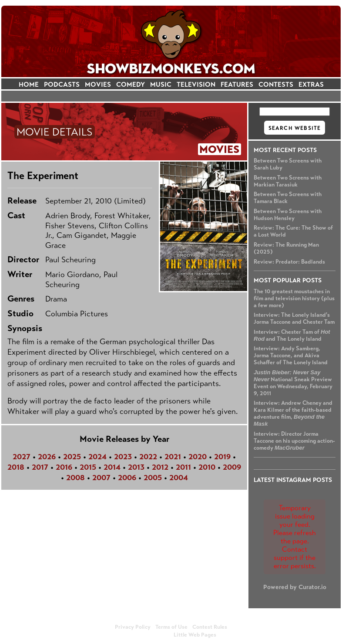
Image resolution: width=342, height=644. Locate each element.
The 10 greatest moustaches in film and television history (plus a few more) (294, 298)
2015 (88, 467)
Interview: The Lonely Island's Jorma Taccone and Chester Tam (294, 319)
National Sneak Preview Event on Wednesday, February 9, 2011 (293, 383)
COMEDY (131, 84)
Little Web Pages (195, 635)
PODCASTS (62, 84)
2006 (127, 478)
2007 (101, 478)
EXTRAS (311, 84)
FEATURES (237, 84)
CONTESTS (276, 84)
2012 (160, 467)
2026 (47, 457)
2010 (207, 467)
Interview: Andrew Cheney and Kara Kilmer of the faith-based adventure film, (293, 413)
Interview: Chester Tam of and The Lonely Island (292, 336)
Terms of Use (171, 627)
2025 (72, 457)
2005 (153, 478)
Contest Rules (210, 627)
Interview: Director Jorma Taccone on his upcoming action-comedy (294, 441)
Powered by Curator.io (295, 587)
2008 (75, 478)
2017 (40, 467)
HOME (29, 84)
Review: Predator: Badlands (289, 262)
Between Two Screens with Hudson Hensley (288, 215)
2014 (112, 467)
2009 (232, 467)
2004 (179, 478)
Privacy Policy (133, 627)
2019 (222, 457)
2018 (16, 467)
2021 (173, 457)
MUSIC (161, 84)
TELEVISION (196, 84)
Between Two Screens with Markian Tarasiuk (288, 181)
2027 (22, 457)
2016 (64, 467)
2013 (136, 467)
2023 (123, 457)
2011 (183, 467)
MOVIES (98, 84)
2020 (198, 457)
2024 (97, 457)
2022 (148, 457)
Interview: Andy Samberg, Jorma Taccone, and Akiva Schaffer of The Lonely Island (291, 356)
